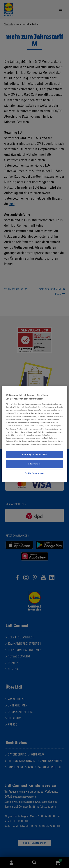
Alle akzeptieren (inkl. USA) (34, 454)
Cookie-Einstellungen (34, 473)
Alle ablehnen (34, 464)
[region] (34, 434)
